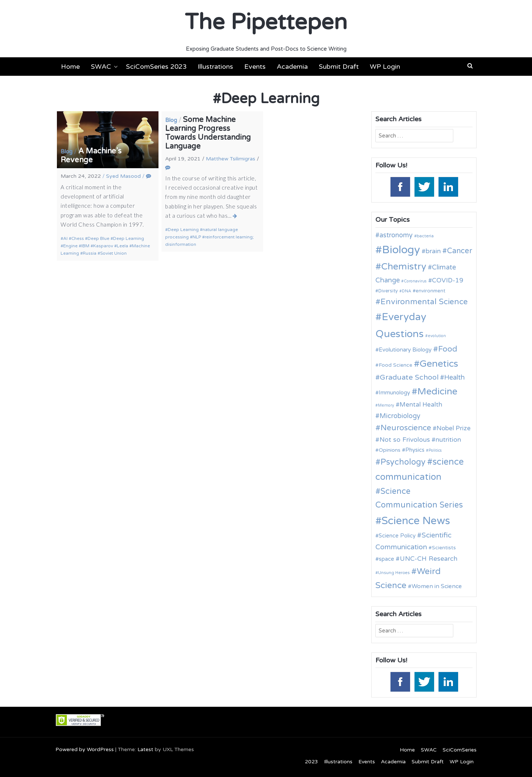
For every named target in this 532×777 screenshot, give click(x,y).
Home (70, 67)
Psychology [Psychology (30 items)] (403, 462)
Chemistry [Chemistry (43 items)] (404, 267)
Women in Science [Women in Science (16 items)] (437, 586)
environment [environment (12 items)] (430, 291)
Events (255, 67)
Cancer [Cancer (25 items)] (460, 251)
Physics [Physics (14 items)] (415, 450)
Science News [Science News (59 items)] (416, 521)
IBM (85, 246)
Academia (292, 67)
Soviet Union (113, 253)
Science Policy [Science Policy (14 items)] (397, 536)
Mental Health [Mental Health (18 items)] (421, 405)
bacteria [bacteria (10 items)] (425, 236)
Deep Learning (129, 238)
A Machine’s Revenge (91, 156)
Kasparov (103, 246)
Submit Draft (339, 67)
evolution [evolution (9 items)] (437, 336)
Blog (66, 152)
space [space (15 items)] (386, 559)
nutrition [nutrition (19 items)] (448, 440)
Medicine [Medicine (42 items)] (437, 391)
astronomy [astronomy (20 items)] (396, 235)
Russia (90, 253)
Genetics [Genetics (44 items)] (439, 364)
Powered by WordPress (85, 749)
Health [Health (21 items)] (454, 377)
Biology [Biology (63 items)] (401, 250)
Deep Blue (98, 238)
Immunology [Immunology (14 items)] (394, 393)
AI (65, 238)
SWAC (101, 67)
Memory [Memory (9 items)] (386, 405)
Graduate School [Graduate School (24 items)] (409, 377)
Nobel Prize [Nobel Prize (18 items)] (453, 428)
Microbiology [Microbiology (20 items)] (400, 416)
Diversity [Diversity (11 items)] (388, 291)
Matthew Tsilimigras (231, 159)
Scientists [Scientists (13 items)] (444, 548)
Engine (70, 246)
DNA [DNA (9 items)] (407, 291)
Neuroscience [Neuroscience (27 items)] (406, 428)
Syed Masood (123, 176)
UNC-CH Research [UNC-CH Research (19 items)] (429, 559)
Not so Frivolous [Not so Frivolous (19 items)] (405, 440)
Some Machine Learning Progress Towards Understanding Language (208, 133)
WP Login (385, 67)
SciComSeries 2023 (156, 67)
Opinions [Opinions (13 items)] (390, 450)
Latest (145, 749)
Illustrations (215, 67)
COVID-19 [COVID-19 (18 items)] (448, 280)
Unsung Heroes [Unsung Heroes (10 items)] (394, 573)
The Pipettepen (266, 22)
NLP (197, 237)
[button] (470, 66)
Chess (78, 238)
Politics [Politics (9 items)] (435, 450)
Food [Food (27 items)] (448, 349)
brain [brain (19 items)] (433, 251)
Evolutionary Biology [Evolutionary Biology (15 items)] (405, 350)
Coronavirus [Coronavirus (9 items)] (415, 281)
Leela (122, 246)
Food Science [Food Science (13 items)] (395, 365)
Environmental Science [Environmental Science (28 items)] (424, 302)
